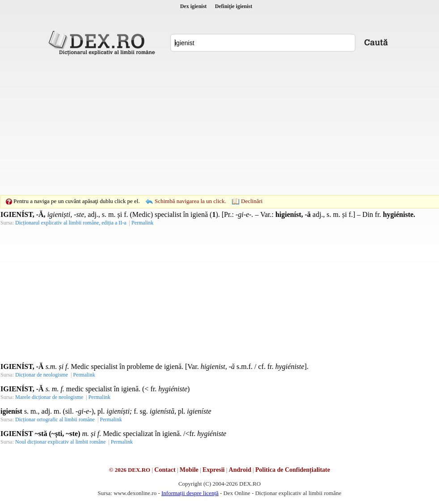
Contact (165, 470)
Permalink (142, 223)
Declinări (252, 201)
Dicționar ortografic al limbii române (55, 419)
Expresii (214, 470)
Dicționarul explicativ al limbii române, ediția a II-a (71, 223)
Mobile (189, 470)
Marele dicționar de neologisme (49, 397)
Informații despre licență (190, 493)
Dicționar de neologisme (42, 375)
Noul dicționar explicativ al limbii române (60, 442)
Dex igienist (194, 6)
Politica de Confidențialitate (293, 470)
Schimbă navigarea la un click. (190, 201)
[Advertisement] (206, 125)
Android (240, 470)
